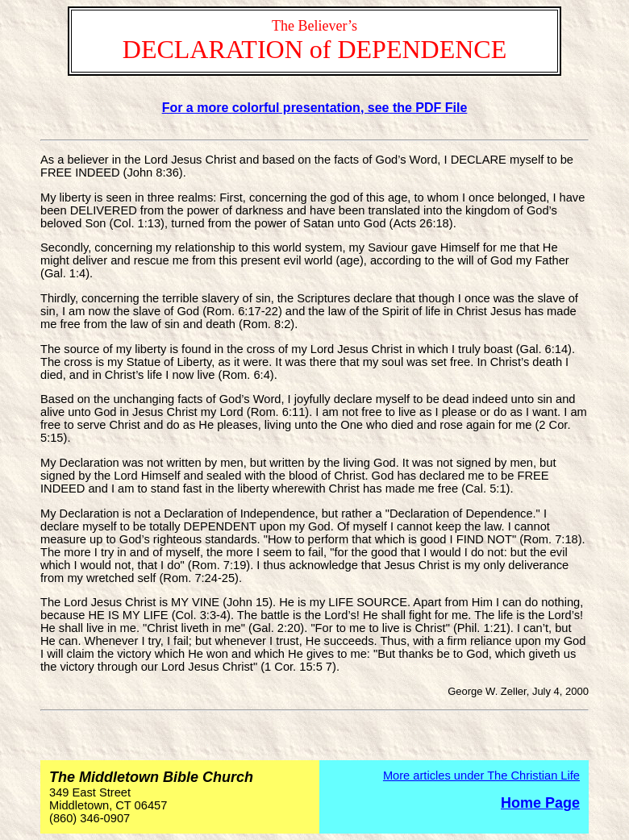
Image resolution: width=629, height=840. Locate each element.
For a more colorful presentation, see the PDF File (315, 108)
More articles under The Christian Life (481, 776)
